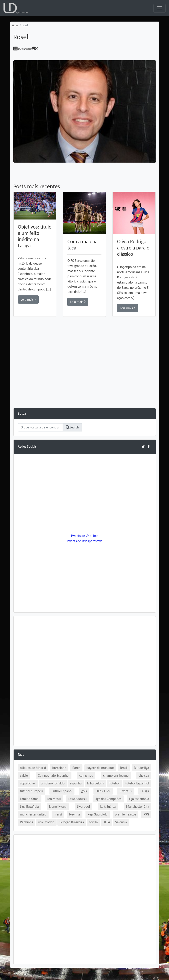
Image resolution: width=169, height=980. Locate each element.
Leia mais (28, 299)
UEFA (106, 822)
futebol (115, 783)
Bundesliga (141, 768)
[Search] (40, 427)
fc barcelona (96, 783)
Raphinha (27, 822)
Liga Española (29, 807)
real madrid (46, 822)
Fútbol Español (62, 791)
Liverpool (83, 807)
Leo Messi (54, 799)
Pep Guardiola (97, 814)
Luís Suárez (108, 807)
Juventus (126, 791)
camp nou (86, 775)
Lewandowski (78, 799)
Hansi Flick (103, 791)
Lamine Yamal (30, 799)
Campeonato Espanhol (54, 775)
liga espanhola (139, 799)
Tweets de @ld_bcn (84, 536)
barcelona (59, 768)
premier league (126, 814)
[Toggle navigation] (160, 8)
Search (72, 427)
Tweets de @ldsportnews (85, 541)
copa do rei (28, 783)
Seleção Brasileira (72, 822)
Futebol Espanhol (137, 783)
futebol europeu (31, 791)
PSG (146, 814)
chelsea (144, 775)
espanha (76, 783)
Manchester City (137, 807)
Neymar (75, 814)
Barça (76, 768)
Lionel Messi (58, 807)
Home (15, 25)
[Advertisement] (85, 378)
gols (84, 791)
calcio (24, 775)
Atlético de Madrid (33, 768)
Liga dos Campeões (108, 799)
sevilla (93, 822)
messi (58, 814)
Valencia (121, 822)
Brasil (124, 768)
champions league (116, 775)
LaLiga (145, 791)
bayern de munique (100, 768)
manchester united (33, 814)
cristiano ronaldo (53, 783)
